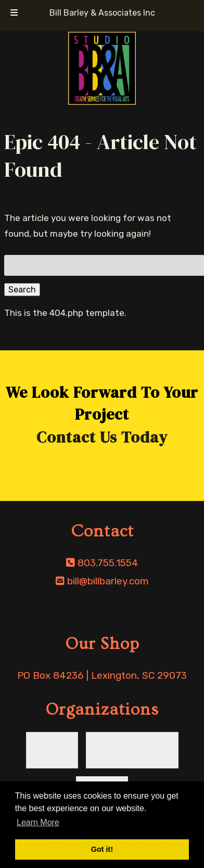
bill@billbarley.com (108, 581)
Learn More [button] (38, 822)
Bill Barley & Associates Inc (102, 13)
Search (22, 290)
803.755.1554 (108, 563)
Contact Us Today (102, 437)
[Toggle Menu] (14, 13)
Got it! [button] (102, 849)
